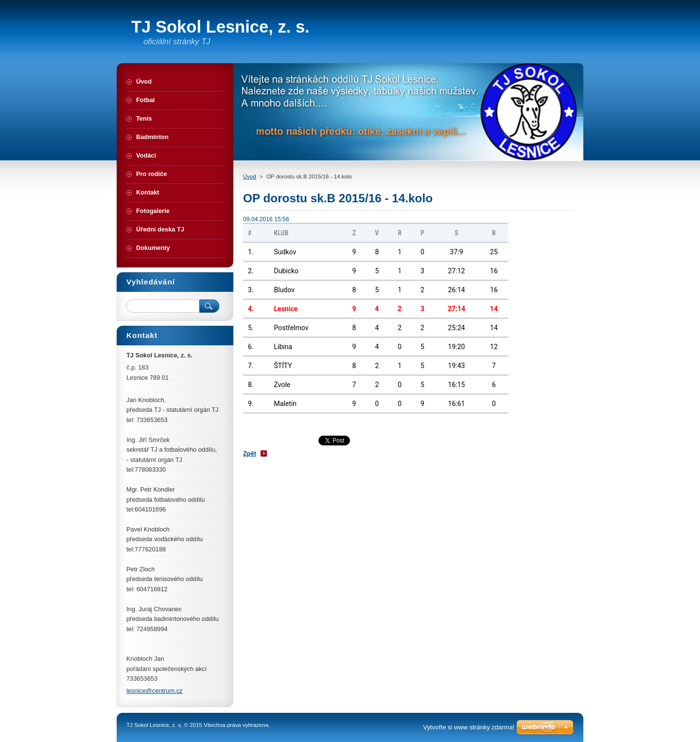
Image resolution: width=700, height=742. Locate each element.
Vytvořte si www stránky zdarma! (469, 727)
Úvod (250, 177)
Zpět (250, 453)
